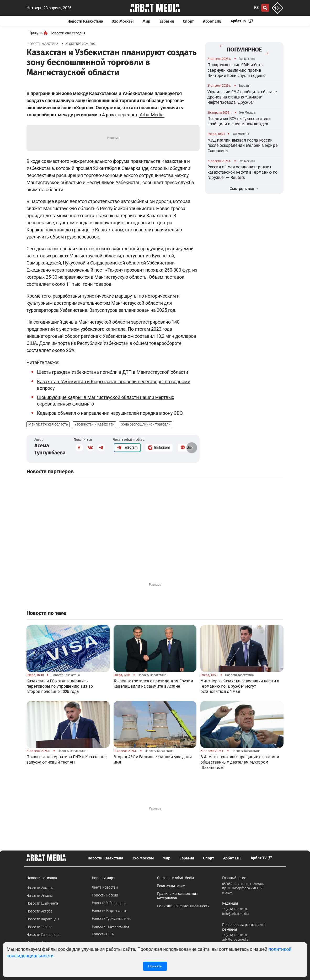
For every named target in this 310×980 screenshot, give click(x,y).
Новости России (105, 895)
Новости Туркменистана (111, 919)
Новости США (103, 934)
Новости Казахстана (85, 21)
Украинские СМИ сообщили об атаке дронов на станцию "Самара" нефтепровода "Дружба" (242, 97)
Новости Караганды (43, 919)
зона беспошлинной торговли (146, 424)
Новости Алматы (40, 888)
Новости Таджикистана (111, 927)
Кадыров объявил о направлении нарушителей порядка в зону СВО (110, 413)
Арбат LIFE (212, 21)
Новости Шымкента (42, 903)
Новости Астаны (40, 896)
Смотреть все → (244, 189)
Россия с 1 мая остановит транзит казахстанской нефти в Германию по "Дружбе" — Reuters (242, 172)
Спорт (188, 21)
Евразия (167, 21)
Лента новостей (105, 887)
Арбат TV (242, 21)
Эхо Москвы (123, 21)
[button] (192, 448)
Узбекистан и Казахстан (94, 424)
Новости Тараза (39, 927)
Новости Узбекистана (109, 903)
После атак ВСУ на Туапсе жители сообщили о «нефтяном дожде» (239, 121)
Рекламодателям (171, 886)
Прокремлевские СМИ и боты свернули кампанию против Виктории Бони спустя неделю (237, 70)
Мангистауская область (48, 424)
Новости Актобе (39, 911)
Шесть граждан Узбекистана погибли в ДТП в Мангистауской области (113, 372)
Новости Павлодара (43, 935)
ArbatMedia (152, 115)
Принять (155, 966)
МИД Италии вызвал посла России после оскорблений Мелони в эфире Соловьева (242, 146)
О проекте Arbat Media (176, 878)
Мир (146, 21)
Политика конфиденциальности (183, 906)
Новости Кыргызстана (110, 911)
